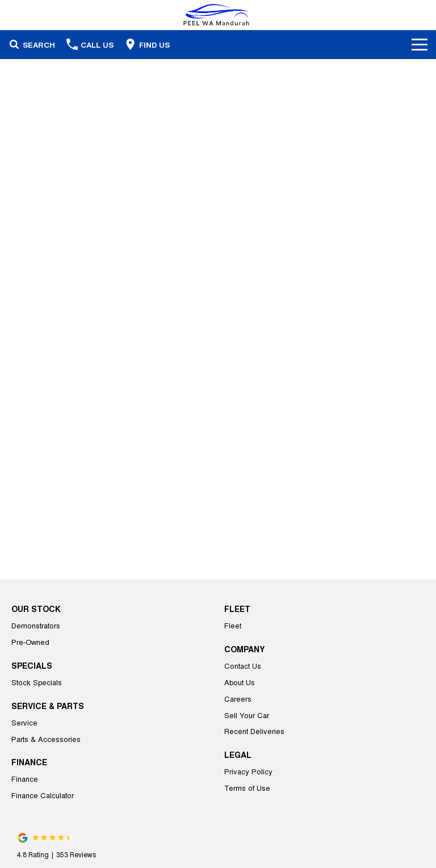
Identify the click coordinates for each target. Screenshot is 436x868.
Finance (25, 779)
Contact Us (243, 666)
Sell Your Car (247, 715)
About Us (240, 682)
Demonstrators (36, 625)
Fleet (233, 625)
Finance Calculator (43, 795)
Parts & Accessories (46, 739)
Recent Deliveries (254, 731)
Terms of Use (247, 788)
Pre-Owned (30, 642)
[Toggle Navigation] (420, 44)
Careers (238, 699)
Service (24, 722)
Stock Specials (37, 682)
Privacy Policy (248, 771)
